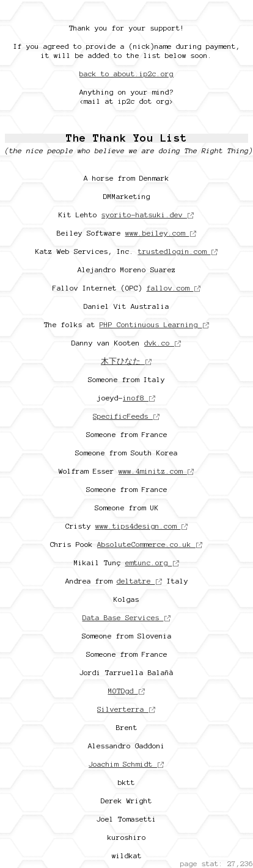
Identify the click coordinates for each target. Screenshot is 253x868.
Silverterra (127, 709)
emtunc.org (152, 562)
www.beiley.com (161, 233)
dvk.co (163, 343)
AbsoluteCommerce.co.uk (150, 544)
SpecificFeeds (127, 416)
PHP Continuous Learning (155, 324)
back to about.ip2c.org (127, 74)
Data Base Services (127, 617)
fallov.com (174, 288)
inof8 (139, 398)
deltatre (140, 581)
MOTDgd (127, 691)
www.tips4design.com (142, 526)
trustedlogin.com (178, 251)
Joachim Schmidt (127, 764)
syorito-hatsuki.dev (148, 215)
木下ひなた (127, 361)
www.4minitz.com (156, 471)
